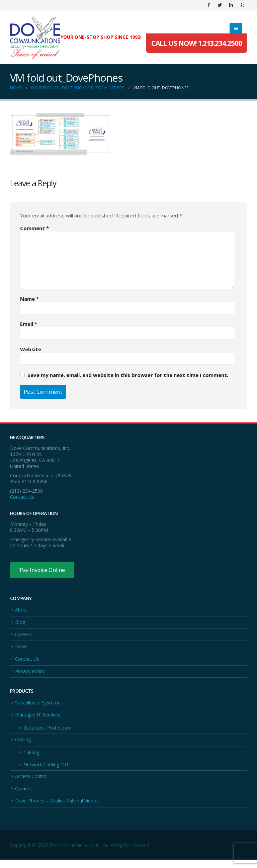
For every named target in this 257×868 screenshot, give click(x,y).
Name (29, 299)
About (22, 610)
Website (31, 349)
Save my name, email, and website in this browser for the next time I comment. (128, 375)
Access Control (31, 783)
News (21, 649)
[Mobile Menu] (236, 28)
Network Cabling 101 (46, 771)
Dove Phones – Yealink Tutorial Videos (57, 809)
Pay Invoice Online (43, 570)
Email (29, 324)
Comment (34, 228)
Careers (23, 636)
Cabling (23, 745)
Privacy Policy (30, 674)
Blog (20, 623)
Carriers (23, 796)
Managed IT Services (38, 719)
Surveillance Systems (38, 706)
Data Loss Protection (47, 733)
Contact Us (22, 497)
